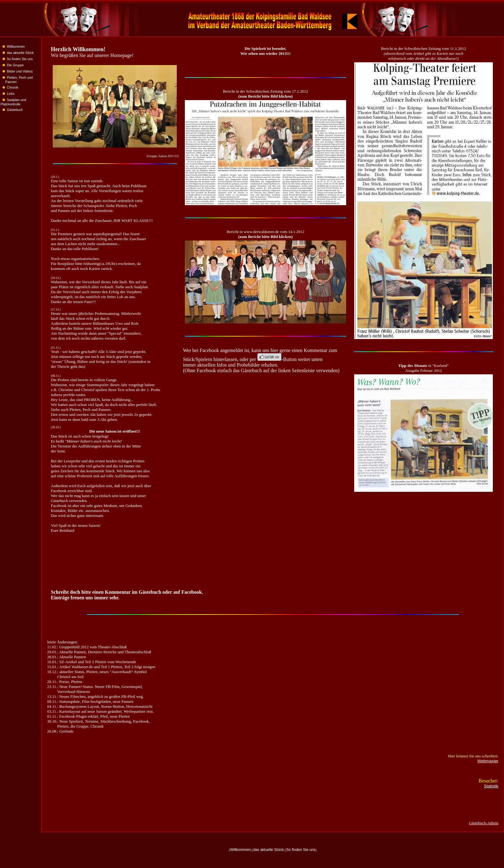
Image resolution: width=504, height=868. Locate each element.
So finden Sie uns (20, 59)
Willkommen (16, 46)
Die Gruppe (15, 65)
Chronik (13, 87)
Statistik (491, 786)
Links (11, 94)
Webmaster (488, 761)
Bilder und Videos (20, 71)
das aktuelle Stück (20, 53)
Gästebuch (15, 110)
